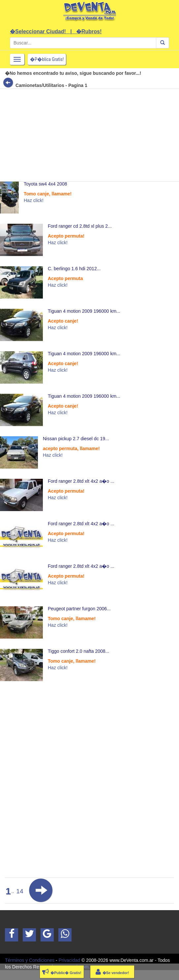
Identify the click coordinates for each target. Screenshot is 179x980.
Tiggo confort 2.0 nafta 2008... (78, 651)
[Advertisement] (87, 135)
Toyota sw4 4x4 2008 (45, 184)
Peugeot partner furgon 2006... (79, 609)
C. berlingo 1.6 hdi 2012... (74, 269)
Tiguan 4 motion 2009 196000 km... (84, 311)
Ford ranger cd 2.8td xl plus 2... (80, 226)
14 (20, 891)
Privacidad (69, 960)
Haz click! (34, 200)
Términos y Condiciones (30, 960)
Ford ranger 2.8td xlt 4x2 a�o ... (81, 481)
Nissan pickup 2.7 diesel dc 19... (76, 439)
